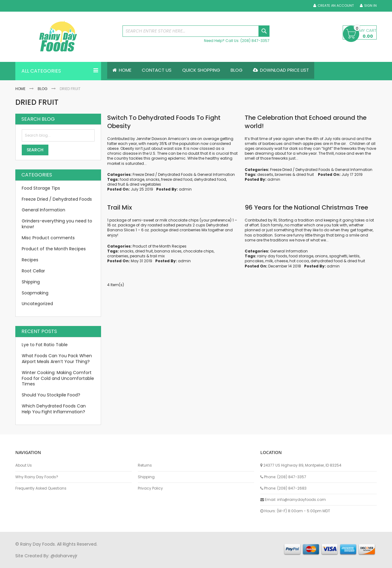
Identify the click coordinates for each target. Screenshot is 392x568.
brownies (283, 174)
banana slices (168, 251)
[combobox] (196, 31)
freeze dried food (177, 179)
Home (20, 89)
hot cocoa (299, 261)
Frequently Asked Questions (41, 488)
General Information (216, 174)
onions (321, 256)
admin (185, 189)
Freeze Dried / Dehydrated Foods (163, 174)
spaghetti (338, 256)
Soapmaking (35, 293)
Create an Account (336, 6)
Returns (145, 465)
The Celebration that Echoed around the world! (306, 122)
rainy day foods (272, 256)
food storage (132, 179)
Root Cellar (33, 271)
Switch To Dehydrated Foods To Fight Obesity (164, 122)
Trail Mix (120, 207)
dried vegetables (145, 184)
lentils (354, 256)
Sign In (370, 6)
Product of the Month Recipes (160, 246)
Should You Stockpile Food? (51, 395)
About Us (24, 465)
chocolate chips (198, 251)
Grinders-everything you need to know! (57, 224)
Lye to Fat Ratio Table (45, 345)
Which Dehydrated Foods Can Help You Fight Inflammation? (54, 409)
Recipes (30, 260)
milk (269, 261)
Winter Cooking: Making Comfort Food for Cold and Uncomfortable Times (58, 378)
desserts (265, 174)
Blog (43, 89)
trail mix (157, 256)
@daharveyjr (64, 556)
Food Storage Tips (41, 188)
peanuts (138, 256)
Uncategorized (37, 304)
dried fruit (116, 184)
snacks (153, 179)
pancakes (254, 261)
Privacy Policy (150, 488)
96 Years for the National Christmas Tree (306, 207)
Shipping (31, 282)
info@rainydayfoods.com (302, 500)
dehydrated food (210, 179)
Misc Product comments (48, 238)
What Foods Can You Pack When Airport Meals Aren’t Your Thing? (57, 359)
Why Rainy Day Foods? (37, 477)
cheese (281, 261)
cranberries (118, 256)
